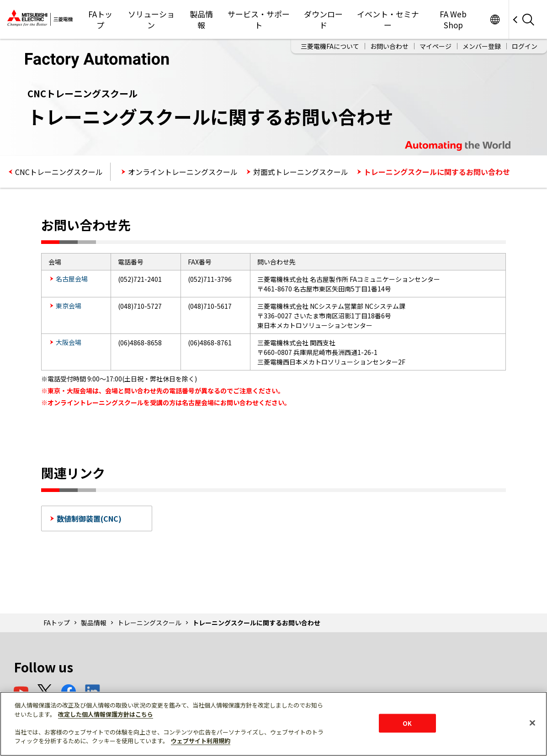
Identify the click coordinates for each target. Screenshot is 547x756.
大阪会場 (69, 342)
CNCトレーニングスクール (59, 172)
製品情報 (201, 19)
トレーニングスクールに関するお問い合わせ (437, 172)
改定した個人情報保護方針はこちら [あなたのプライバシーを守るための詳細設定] (106, 714)
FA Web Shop (453, 19)
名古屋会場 (72, 279)
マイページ (435, 46)
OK (407, 723)
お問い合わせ (389, 46)
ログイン (525, 46)
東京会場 (69, 306)
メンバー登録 (482, 46)
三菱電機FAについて (330, 46)
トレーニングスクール (149, 623)
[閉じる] (532, 723)
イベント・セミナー (388, 19)
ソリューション (151, 19)
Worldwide (495, 19)
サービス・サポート (259, 19)
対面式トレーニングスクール (301, 172)
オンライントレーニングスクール (183, 172)
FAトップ (100, 19)
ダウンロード (323, 19)
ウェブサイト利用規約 (201, 741)
